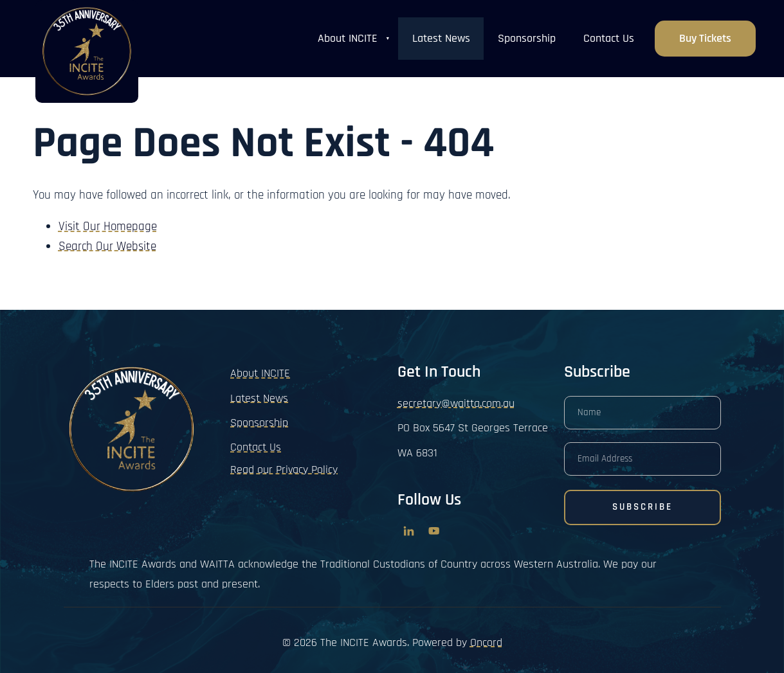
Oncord (486, 642)
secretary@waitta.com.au (456, 403)
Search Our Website (107, 247)
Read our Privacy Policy (284, 470)
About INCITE (348, 38)
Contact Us (609, 38)
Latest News (441, 38)
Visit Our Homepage (108, 227)
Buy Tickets (705, 30)
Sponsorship (527, 38)
